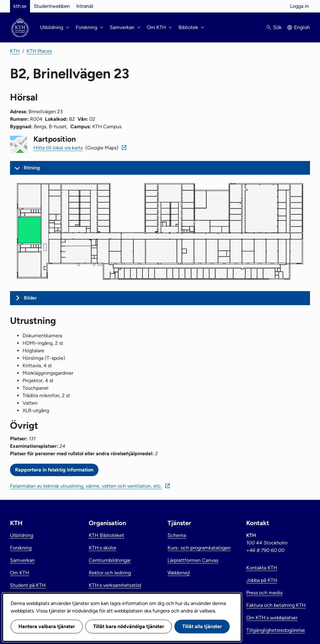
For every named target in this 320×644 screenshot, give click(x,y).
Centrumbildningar (110, 560)
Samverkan (22, 560)
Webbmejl (179, 573)
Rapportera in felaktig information (54, 470)
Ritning (32, 168)
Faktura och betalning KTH (276, 605)
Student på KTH (28, 585)
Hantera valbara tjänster (47, 626)
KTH (15, 51)
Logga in (299, 6)
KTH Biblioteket (106, 535)
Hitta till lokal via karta (58, 148)
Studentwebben (52, 6)
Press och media (264, 593)
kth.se (20, 6)
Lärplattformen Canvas (193, 560)
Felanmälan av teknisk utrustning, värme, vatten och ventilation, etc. (86, 486)
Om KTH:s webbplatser (272, 618)
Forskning (21, 548)
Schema (177, 535)
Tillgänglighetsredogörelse (276, 630)
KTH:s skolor (102, 548)
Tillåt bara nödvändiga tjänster (129, 626)
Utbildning (22, 535)
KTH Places (39, 51)
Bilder (30, 298)
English (302, 27)
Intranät (85, 6)
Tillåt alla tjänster (202, 626)
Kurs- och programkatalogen (199, 548)
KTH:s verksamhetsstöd (115, 585)
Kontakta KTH (262, 568)
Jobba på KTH (262, 580)
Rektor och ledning (110, 573)
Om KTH (20, 573)
